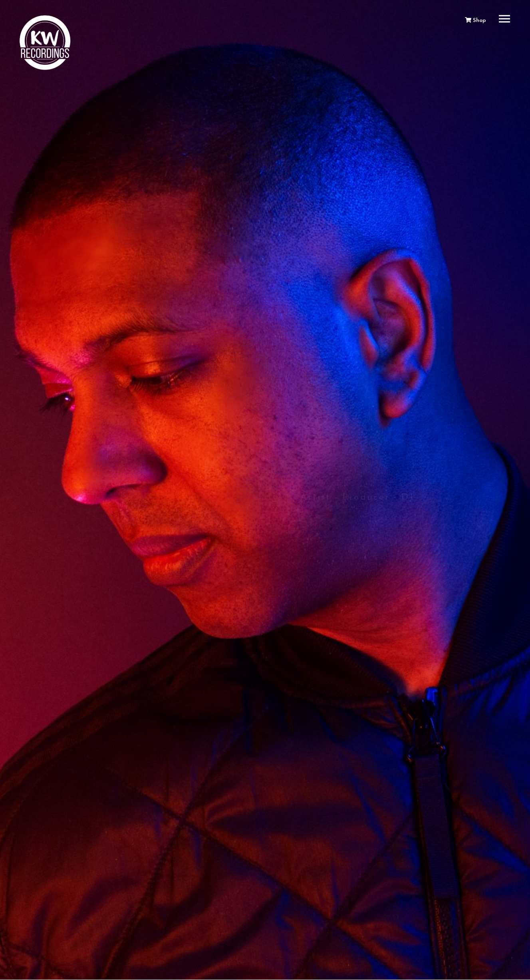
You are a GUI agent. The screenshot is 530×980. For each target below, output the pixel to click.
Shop (475, 21)
